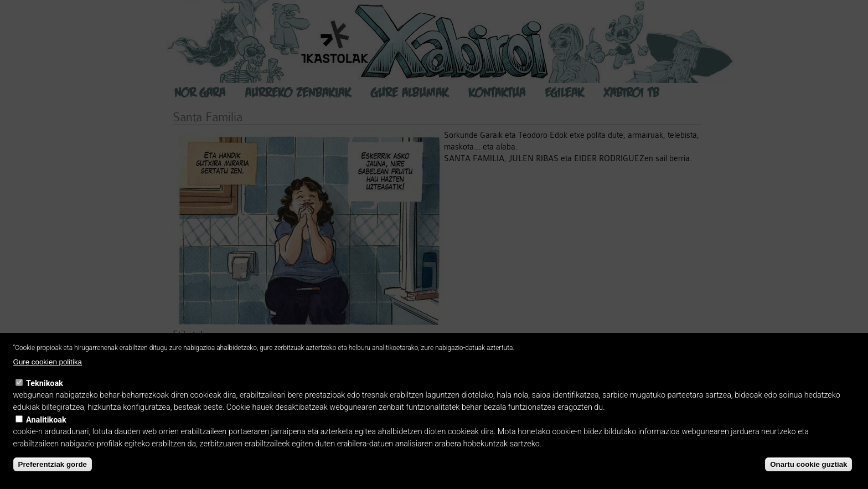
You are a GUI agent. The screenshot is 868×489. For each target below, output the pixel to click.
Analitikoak (46, 420)
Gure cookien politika (48, 362)
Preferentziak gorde (53, 464)
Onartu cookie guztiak (808, 464)
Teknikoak (45, 384)
